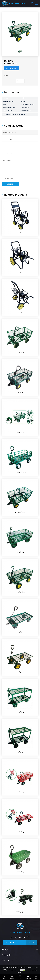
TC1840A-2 (20, 557)
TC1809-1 (20, 877)
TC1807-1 (20, 797)
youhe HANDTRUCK (17, 4)
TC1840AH (20, 637)
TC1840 (20, 677)
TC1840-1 (20, 717)
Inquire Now (11, 68)
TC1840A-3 (20, 597)
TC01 (20, 437)
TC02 (20, 397)
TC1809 (20, 837)
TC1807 (20, 757)
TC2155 (20, 917)
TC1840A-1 (20, 517)
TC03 (20, 357)
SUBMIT (32, 943)
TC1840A (20, 477)
